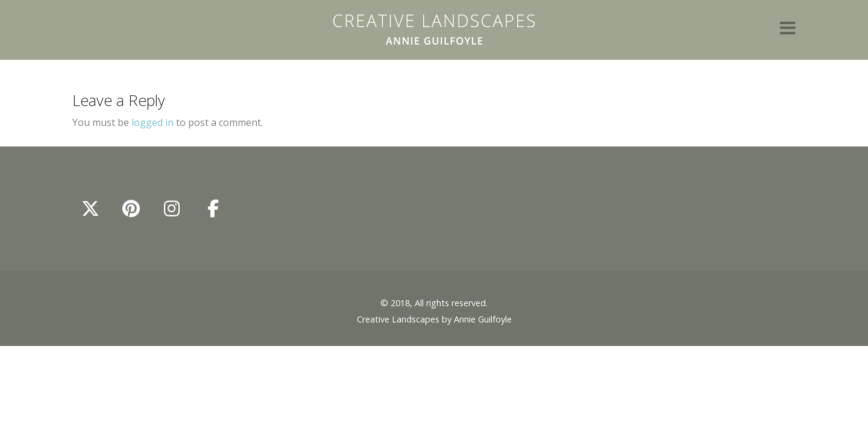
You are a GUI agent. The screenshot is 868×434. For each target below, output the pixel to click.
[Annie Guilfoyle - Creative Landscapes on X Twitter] (90, 209)
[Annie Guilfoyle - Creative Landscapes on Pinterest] (131, 209)
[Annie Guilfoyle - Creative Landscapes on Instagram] (172, 209)
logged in (153, 122)
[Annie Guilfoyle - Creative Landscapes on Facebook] (213, 209)
